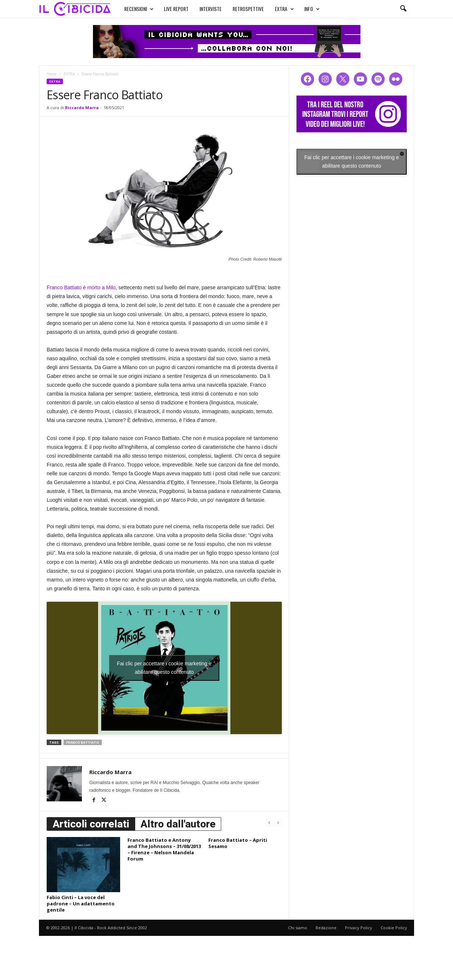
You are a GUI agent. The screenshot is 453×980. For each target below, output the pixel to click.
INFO (312, 9)
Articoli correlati (91, 824)
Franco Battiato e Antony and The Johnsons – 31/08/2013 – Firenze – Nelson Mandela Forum (164, 849)
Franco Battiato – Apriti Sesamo (238, 843)
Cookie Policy (394, 928)
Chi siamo (298, 928)
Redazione (326, 928)
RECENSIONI (139, 9)
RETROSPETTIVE (248, 9)
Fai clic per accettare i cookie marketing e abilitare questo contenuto (164, 668)
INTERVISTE (211, 9)
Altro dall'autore (178, 824)
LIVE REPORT (176, 9)
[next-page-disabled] (278, 822)
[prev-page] (269, 822)
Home (52, 74)
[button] (403, 9)
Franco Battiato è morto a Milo (81, 287)
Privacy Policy (359, 928)
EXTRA (284, 9)
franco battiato (83, 742)
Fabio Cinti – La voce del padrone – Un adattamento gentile (81, 904)
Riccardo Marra (82, 108)
